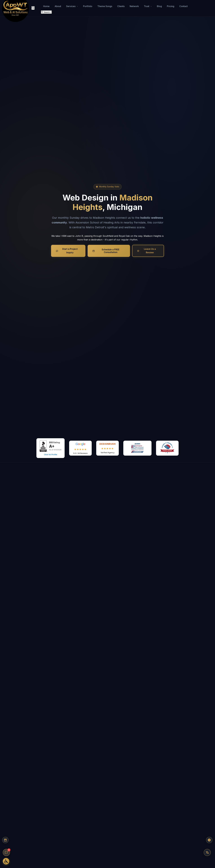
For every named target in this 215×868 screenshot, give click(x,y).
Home (46, 5)
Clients (121, 5)
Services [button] (72, 5)
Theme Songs (105, 5)
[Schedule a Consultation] (6, 844)
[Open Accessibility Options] (6, 861)
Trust (148, 5)
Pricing (171, 5)
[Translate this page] (207, 852)
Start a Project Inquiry (67, 251)
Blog (159, 5)
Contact (183, 5)
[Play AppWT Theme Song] (207, 844)
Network (134, 5)
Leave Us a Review (146, 251)
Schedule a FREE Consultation (106, 251)
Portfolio (88, 5)
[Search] (33, 7)
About (58, 5)
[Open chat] (6, 852)
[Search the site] (46, 10)
